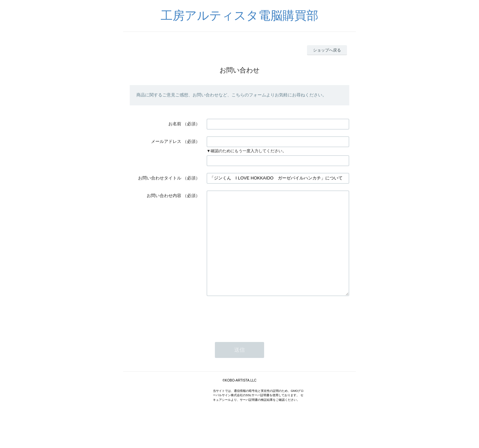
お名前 (175, 124)
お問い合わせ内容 (164, 196)
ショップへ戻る (327, 50)
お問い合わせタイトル (160, 178)
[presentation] (257, 336)
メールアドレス (166, 141)
